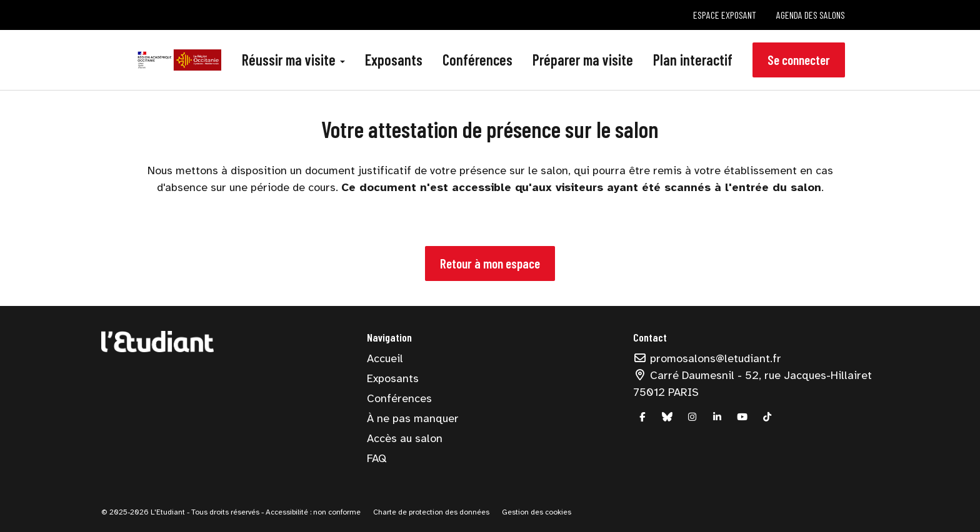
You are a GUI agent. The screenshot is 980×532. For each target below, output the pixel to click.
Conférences (477, 60)
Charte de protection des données (431, 512)
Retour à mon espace (490, 263)
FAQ (377, 458)
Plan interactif (693, 60)
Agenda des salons (811, 15)
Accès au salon (405, 438)
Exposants (394, 60)
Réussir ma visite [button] (293, 60)
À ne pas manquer (413, 418)
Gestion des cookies (537, 512)
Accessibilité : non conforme (312, 512)
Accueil (385, 358)
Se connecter (799, 60)
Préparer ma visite (583, 60)
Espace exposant (725, 15)
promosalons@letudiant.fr (707, 358)
